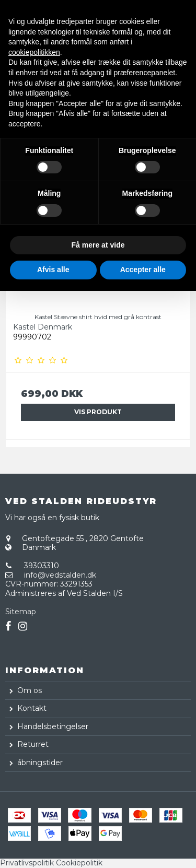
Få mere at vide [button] (98, 245)
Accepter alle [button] (143, 269)
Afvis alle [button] (53, 269)
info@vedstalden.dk (60, 575)
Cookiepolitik (79, 863)
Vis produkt (98, 412)
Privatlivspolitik (27, 863)
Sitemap (21, 612)
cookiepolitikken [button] (34, 52)
